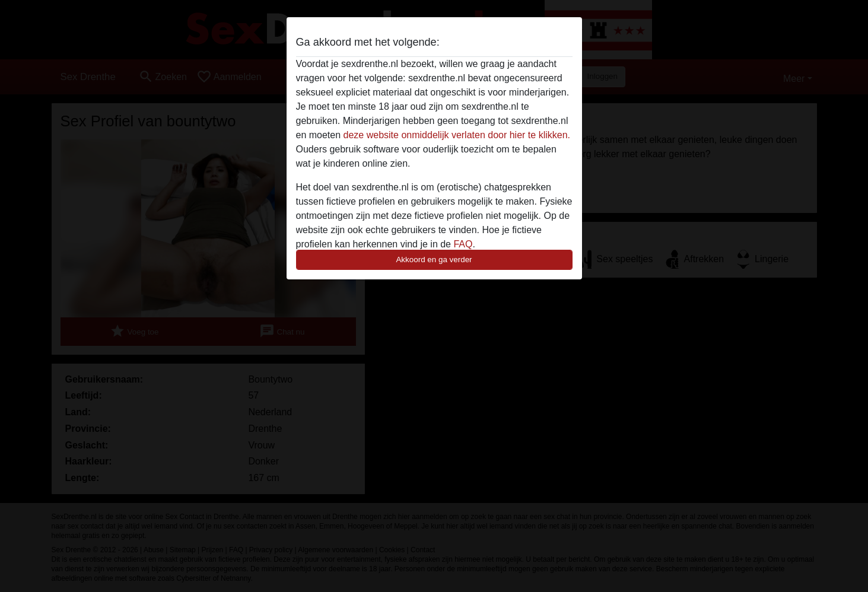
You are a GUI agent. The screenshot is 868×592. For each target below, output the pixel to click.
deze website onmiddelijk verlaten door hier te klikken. (457, 135)
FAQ (463, 244)
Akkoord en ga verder (434, 260)
